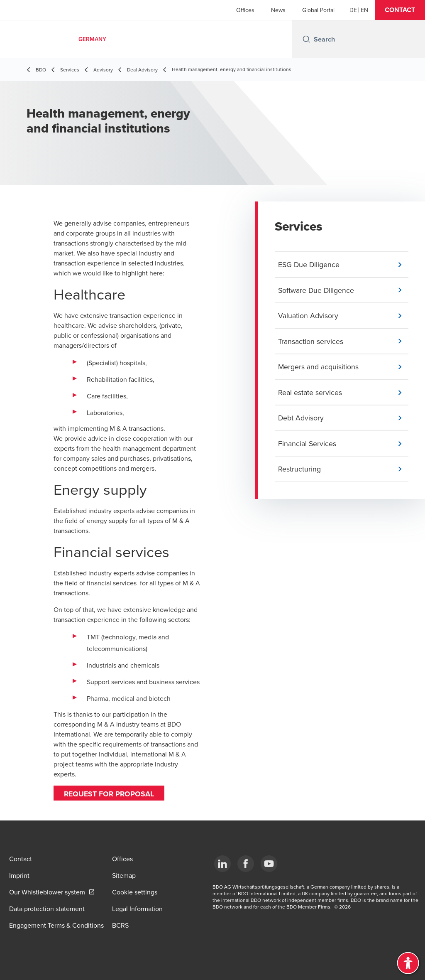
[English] (364, 10)
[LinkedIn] (222, 864)
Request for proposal (110, 794)
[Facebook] (246, 864)
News (278, 10)
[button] (400, 10)
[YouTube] (269, 864)
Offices (245, 10)
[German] (353, 10)
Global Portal (318, 10)
